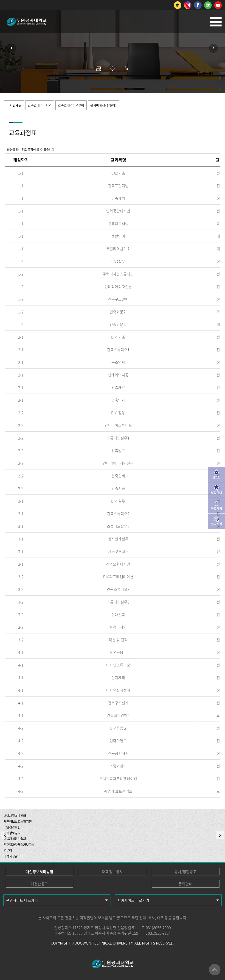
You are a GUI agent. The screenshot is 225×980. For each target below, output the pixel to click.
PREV (5, 835)
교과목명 (118, 160)
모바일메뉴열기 (216, 22)
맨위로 (215, 970)
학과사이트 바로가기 (133, 900)
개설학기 (21, 160)
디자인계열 (14, 105)
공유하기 (126, 69)
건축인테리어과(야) (71, 105)
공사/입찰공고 (186, 872)
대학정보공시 (112, 872)
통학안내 (186, 884)
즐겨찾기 (112, 69)
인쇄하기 (99, 69)
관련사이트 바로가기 (22, 900)
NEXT (220, 835)
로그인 (217, 477)
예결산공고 (39, 884)
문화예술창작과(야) (103, 105)
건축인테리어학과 (40, 105)
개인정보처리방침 (39, 872)
